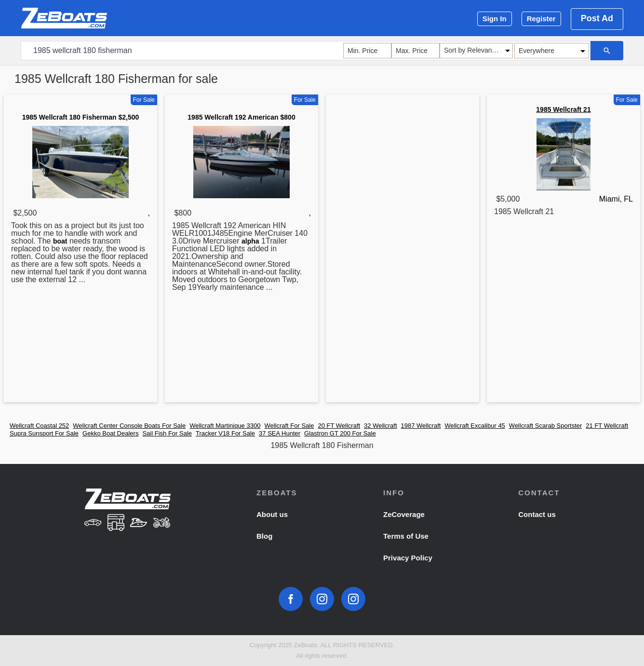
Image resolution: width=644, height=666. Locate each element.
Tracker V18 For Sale (225, 433)
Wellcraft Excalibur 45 (475, 426)
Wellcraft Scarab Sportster (545, 426)
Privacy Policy (408, 558)
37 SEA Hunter (280, 433)
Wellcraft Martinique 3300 (225, 426)
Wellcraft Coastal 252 (39, 426)
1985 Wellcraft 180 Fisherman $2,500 (81, 117)
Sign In (495, 19)
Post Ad (597, 18)
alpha (250, 241)
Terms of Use (406, 536)
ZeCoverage (404, 514)
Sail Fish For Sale (167, 433)
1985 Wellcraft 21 (563, 109)
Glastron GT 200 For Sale (340, 433)
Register (541, 19)
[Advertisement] (402, 250)
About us (272, 514)
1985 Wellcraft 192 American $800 (241, 117)
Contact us (537, 514)
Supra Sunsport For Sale (44, 433)
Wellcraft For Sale (289, 426)
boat (60, 241)
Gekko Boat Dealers (110, 433)
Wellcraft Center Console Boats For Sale (129, 426)
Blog (264, 536)
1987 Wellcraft (421, 426)
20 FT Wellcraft (339, 426)
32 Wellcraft (380, 426)
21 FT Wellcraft (607, 426)
